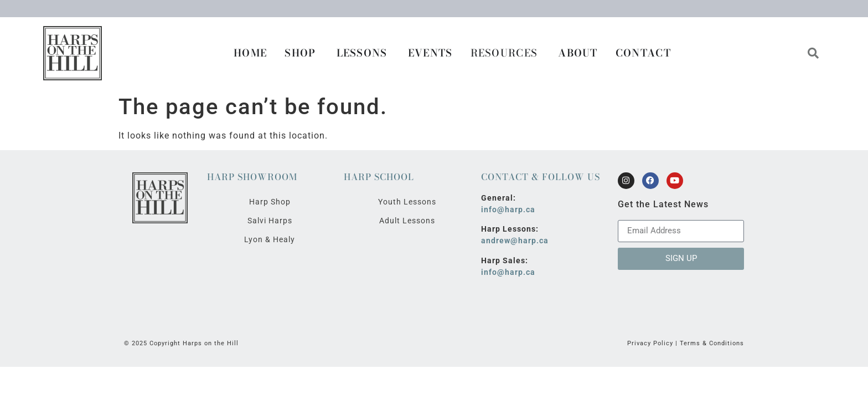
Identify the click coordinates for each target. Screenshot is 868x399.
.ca (529, 209)
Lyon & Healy (270, 239)
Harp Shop (270, 202)
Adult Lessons (407, 221)
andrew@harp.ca (515, 241)
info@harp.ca (508, 272)
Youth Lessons (407, 202)
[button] (814, 53)
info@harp (502, 209)
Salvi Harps (270, 221)
